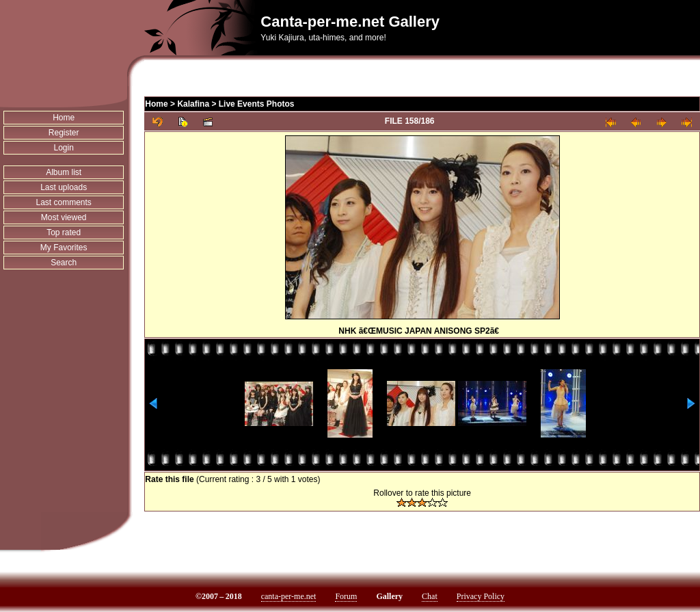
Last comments (63, 202)
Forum (346, 596)
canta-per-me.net (289, 596)
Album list (64, 172)
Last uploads (64, 187)
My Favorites (64, 248)
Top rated (64, 232)
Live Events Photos (257, 104)
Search (64, 263)
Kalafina (193, 104)
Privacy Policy (481, 596)
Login (63, 148)
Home (64, 118)
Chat (430, 596)
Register (64, 133)
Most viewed (64, 217)
